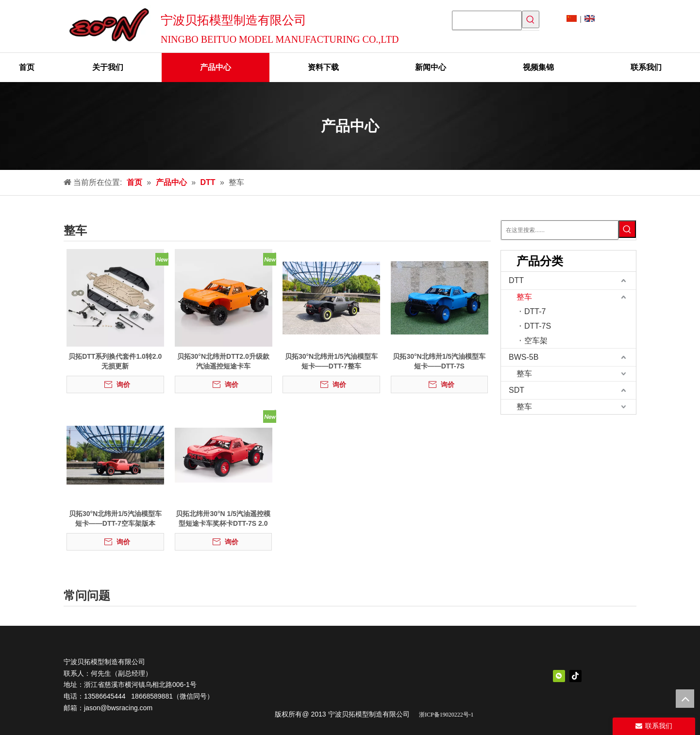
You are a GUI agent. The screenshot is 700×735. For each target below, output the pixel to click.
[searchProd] (487, 20)
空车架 (536, 341)
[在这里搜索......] (560, 230)
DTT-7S (538, 326)
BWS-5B (524, 357)
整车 (524, 297)
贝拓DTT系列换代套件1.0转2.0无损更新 (115, 361)
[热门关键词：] (531, 19)
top (685, 699)
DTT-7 (535, 311)
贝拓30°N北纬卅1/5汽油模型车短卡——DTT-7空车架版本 (115, 518)
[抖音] (575, 676)
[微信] (559, 676)
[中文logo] (374, 675)
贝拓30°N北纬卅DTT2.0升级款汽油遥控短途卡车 (223, 361)
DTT (516, 280)
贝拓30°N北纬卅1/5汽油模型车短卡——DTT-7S (439, 361)
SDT (517, 390)
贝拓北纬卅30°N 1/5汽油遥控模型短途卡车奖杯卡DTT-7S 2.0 (223, 518)
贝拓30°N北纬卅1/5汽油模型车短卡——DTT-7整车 (331, 361)
